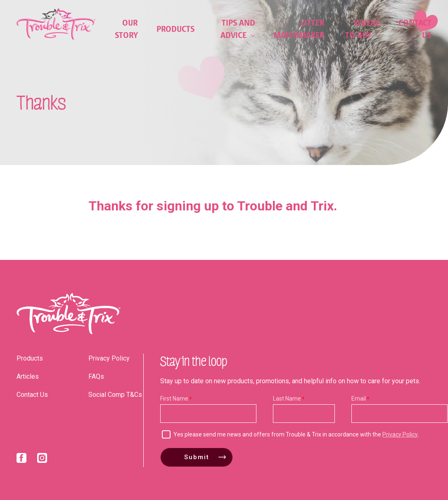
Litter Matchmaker (299, 29)
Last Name (287, 399)
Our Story (126, 29)
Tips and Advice (238, 29)
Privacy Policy (109, 358)
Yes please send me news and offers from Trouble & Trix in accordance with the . (296, 434)
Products (176, 29)
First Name (174, 399)
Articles (28, 376)
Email (359, 399)
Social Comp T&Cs (115, 395)
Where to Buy (363, 29)
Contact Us (415, 29)
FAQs (96, 376)
